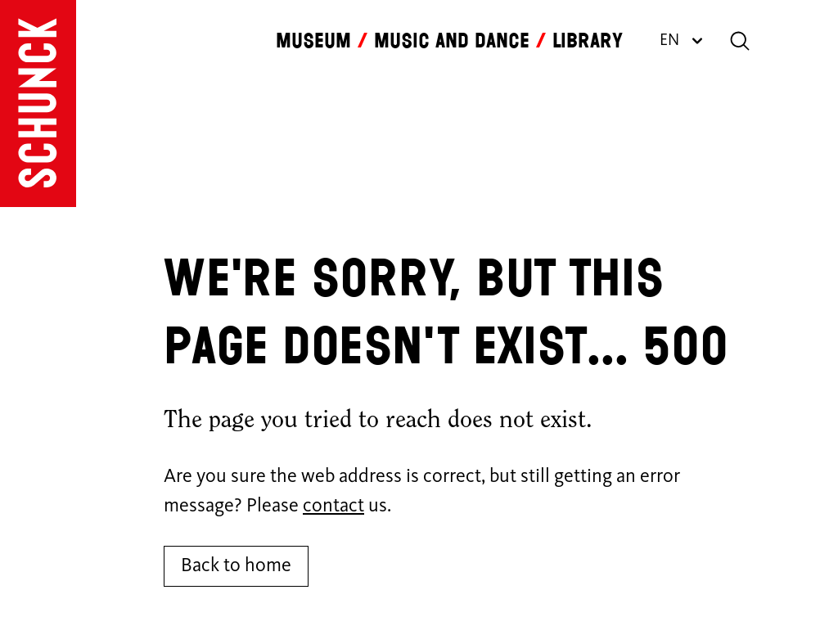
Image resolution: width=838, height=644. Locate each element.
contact (333, 507)
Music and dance (452, 41)
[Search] (740, 41)
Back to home (236, 566)
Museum (313, 41)
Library (588, 41)
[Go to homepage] (38, 104)
